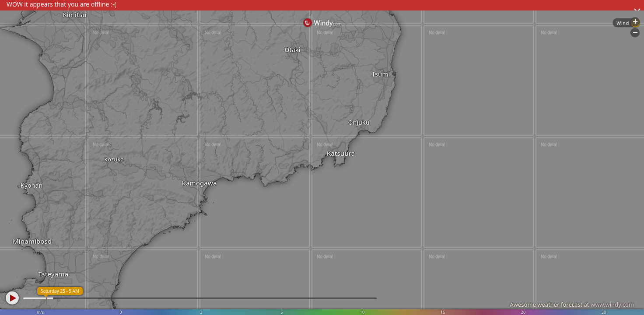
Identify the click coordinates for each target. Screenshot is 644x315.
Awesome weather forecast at (572, 304)
